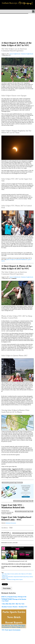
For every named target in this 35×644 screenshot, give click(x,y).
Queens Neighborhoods (15, 54)
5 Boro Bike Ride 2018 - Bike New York (13, 604)
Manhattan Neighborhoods (27, 54)
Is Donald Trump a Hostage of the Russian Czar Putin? (14, 600)
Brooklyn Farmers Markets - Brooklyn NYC (15, 607)
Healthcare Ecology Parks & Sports (15, 579)
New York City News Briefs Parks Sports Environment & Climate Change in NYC (13, 626)
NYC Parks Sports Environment (11, 630)
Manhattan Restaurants (11, 523)
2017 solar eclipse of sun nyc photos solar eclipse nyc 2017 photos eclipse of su (17, 575)
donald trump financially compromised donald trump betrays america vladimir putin (17, 577)
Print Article (7, 588)
